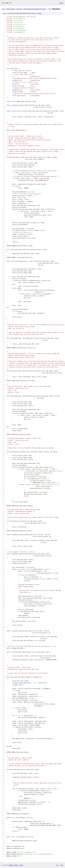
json (62, 865)
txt (57, 865)
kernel (19, 9)
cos (3, 9)
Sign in (61, 3)
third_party (11, 9)
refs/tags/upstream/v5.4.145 (34, 9)
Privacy (16, 865)
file (39, 13)
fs (50, 9)
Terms (21, 865)
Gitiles (11, 865)
